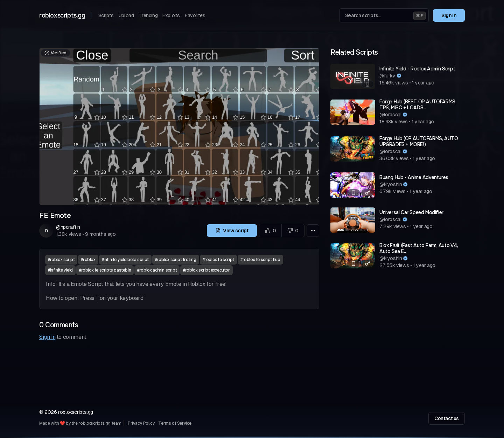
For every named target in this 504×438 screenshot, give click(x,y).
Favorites (195, 15)
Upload (126, 15)
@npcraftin (68, 227)
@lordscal (390, 115)
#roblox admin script (157, 270)
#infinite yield (60, 270)
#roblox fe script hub (260, 260)
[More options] (313, 231)
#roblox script (61, 260)
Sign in (449, 15)
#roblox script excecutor (206, 270)
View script (232, 231)
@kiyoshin (391, 184)
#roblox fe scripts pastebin (105, 270)
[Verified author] (399, 76)
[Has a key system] (367, 193)
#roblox (88, 260)
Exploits (171, 15)
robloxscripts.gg (62, 15)
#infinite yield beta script (125, 260)
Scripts (106, 15)
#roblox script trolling (176, 260)
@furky (387, 76)
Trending (148, 15)
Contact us (447, 418)
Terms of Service (175, 423)
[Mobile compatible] (367, 84)
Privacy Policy (141, 423)
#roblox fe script (218, 260)
